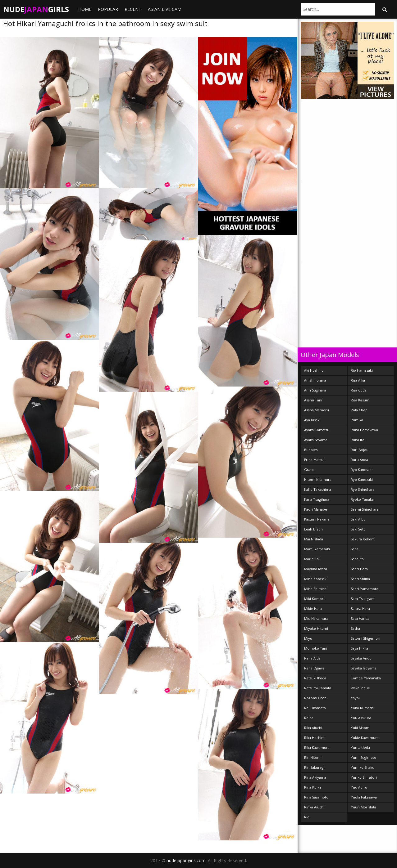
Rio (307, 817)
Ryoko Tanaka (362, 499)
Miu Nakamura (316, 618)
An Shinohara (315, 380)
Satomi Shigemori (365, 638)
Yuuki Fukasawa (364, 797)
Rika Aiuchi (313, 728)
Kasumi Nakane (317, 519)
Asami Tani (313, 400)
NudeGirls (36, 9)
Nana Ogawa (314, 668)
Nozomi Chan (315, 698)
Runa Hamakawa (364, 430)
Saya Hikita (360, 648)
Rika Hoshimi (315, 738)
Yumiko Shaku (363, 767)
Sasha (355, 628)
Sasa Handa (360, 618)
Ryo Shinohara (363, 489)
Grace (309, 470)
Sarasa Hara (360, 608)
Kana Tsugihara (317, 499)
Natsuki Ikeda (315, 678)
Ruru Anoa (359, 460)
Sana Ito (357, 559)
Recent (133, 9)
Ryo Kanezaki (362, 479)
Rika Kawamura (317, 747)
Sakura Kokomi (363, 539)
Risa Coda (359, 390)
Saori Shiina (360, 579)
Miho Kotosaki (316, 579)
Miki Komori (314, 599)
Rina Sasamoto (316, 797)
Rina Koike (313, 787)
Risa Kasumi (360, 400)
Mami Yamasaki (317, 549)
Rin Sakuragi (314, 767)
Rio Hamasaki (362, 370)
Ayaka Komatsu (317, 430)
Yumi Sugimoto (363, 757)
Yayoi (355, 698)
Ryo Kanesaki (362, 470)
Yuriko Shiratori (364, 777)
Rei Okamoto (315, 708)
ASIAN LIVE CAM (165, 9)
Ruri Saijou (360, 450)
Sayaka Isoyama (364, 668)
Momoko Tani (316, 648)
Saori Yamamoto (365, 589)
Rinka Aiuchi (314, 807)
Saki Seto (358, 529)
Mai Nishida (314, 539)
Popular (108, 9)
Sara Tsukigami (363, 599)
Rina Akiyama (315, 777)
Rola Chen (359, 410)
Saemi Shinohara (365, 509)
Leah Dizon (313, 529)
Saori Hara (359, 569)
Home (85, 9)
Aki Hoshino (314, 370)
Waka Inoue (360, 688)
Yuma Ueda (360, 747)
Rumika (357, 420)
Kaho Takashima (318, 489)
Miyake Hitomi (316, 628)
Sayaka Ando (361, 658)
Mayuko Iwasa (316, 569)
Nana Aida (312, 658)
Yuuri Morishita (363, 807)
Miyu (308, 638)
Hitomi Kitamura (318, 479)
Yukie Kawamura (365, 738)
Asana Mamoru (317, 410)
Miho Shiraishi (316, 589)
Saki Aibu (358, 519)
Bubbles (311, 450)
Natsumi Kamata (318, 688)
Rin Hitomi (313, 757)
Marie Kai (312, 559)
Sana (355, 549)
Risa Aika (358, 380)
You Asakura (361, 718)
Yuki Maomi (360, 728)
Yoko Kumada (362, 708)
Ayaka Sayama (316, 440)
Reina (309, 718)
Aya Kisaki (312, 420)
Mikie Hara (313, 608)
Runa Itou (359, 440)
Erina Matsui (314, 460)
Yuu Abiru (359, 787)
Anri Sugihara (315, 390)
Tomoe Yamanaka (366, 678)
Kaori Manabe (316, 509)
